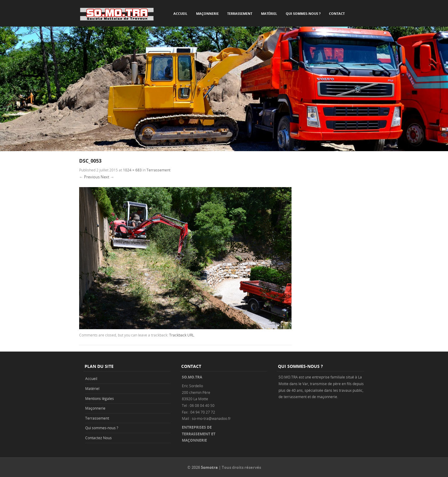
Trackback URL (182, 335)
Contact (337, 13)
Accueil (180, 13)
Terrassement (240, 13)
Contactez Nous (98, 438)
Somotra (209, 467)
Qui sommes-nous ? (303, 13)
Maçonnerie (207, 13)
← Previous (89, 177)
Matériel (269, 13)
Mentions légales (100, 398)
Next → (107, 177)
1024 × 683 (132, 170)
